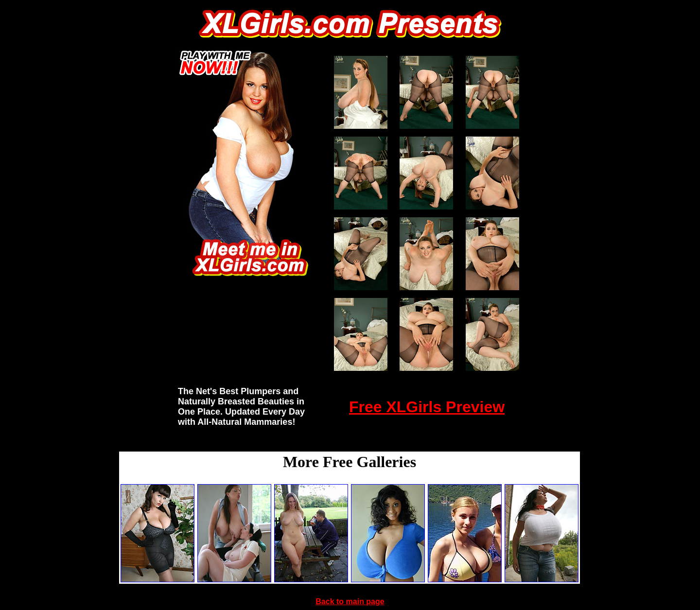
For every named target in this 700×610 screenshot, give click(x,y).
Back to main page (350, 601)
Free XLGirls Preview (427, 407)
